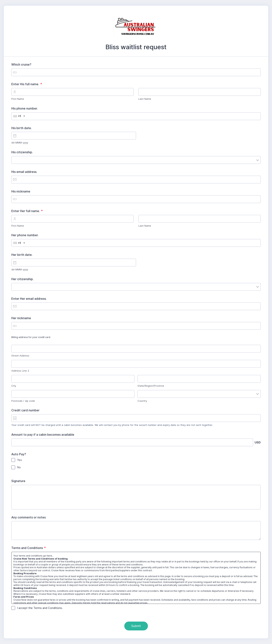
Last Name (145, 99)
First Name (18, 99)
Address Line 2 (20, 371)
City (14, 386)
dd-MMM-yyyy (20, 143)
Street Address (20, 356)
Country (142, 401)
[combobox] (18, 116)
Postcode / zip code (23, 401)
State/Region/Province (151, 386)
